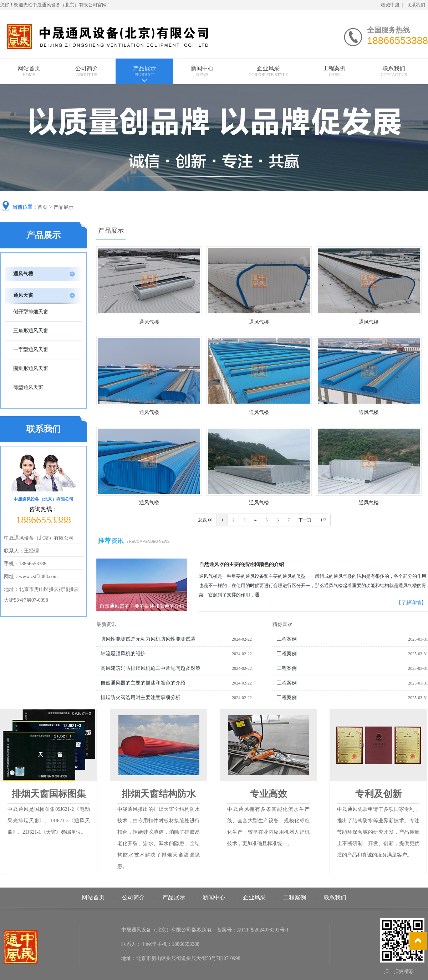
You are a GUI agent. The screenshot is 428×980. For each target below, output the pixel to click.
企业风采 (268, 71)
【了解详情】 (411, 603)
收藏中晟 (390, 5)
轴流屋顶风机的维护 (123, 654)
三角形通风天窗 (31, 331)
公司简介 (87, 71)
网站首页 (29, 71)
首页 (42, 207)
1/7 (323, 520)
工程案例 (334, 71)
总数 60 (205, 520)
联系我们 (416, 5)
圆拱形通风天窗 (31, 368)
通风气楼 (149, 322)
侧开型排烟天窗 (31, 312)
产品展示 (144, 71)
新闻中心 (202, 71)
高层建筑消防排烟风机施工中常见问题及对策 (151, 668)
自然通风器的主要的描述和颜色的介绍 (241, 564)
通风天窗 (23, 295)
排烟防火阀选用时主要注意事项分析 (141, 698)
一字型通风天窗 (31, 350)
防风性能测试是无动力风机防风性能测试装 (148, 639)
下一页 (305, 520)
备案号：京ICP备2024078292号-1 (253, 930)
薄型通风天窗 (28, 387)
